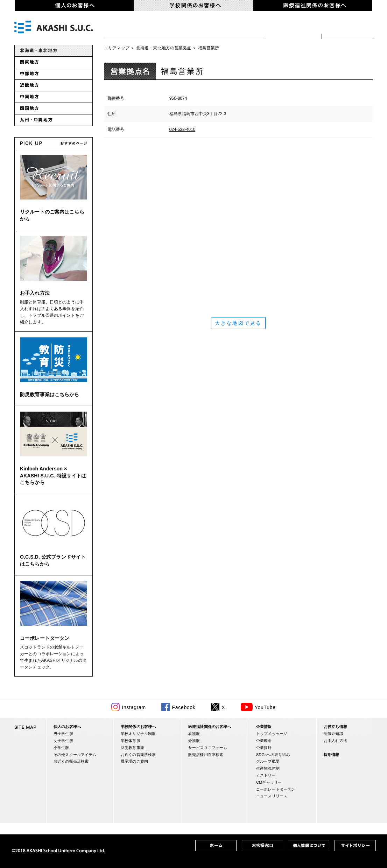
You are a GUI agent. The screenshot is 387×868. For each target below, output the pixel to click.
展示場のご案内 (347, 28)
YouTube (265, 707)
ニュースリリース (272, 796)
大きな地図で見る (238, 323)
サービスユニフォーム (208, 748)
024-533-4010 (182, 129)
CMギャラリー (269, 782)
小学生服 (61, 748)
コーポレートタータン (45, 638)
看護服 (194, 734)
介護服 (194, 741)
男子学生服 (63, 734)
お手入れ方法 (35, 293)
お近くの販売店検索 (71, 761)
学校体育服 (188, 28)
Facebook (184, 707)
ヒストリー (266, 775)
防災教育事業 (132, 748)
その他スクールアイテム (75, 755)
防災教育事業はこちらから (50, 394)
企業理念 (264, 741)
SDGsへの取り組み (273, 755)
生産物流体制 (268, 768)
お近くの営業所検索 (293, 28)
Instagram (134, 707)
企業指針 (264, 748)
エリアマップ (117, 48)
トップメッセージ (272, 734)
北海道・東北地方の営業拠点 (164, 48)
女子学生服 (63, 741)
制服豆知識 (333, 734)
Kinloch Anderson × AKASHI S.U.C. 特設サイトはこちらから (53, 475)
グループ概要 (268, 761)
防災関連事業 (239, 28)
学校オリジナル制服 (133, 28)
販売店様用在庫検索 (206, 755)
